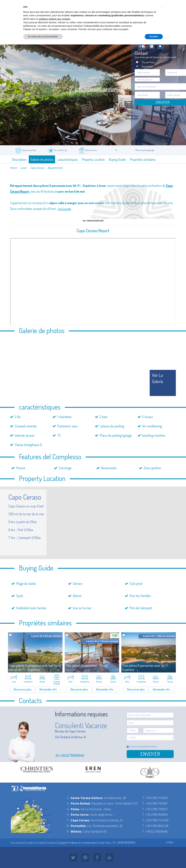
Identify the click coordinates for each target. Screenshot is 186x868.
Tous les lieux (17, 843)
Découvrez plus (22, 689)
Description (19, 159)
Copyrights (62, 843)
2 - (85, 798)
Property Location (93, 159)
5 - (78, 815)
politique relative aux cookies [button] (54, 19)
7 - (78, 820)
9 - (74, 831)
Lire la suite (64, 209)
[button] (161, 7)
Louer (24, 168)
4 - (73, 809)
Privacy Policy (151, 746)
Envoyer (150, 754)
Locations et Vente (35, 843)
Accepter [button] (154, 36)
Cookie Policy (104, 843)
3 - (78, 803)
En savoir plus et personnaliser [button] (43, 36)
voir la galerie (157, 378)
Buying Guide (117, 159)
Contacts (51, 843)
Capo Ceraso (37, 168)
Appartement (55, 168)
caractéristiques (68, 159)
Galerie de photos (42, 159)
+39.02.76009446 (72, 755)
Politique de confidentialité (83, 843)
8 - (76, 826)
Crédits (170, 842)
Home (13, 168)
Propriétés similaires (143, 159)
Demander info (48, 689)
